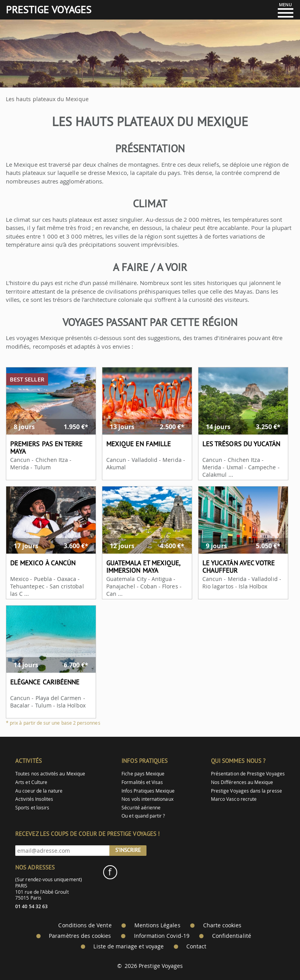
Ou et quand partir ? (143, 816)
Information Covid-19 (162, 936)
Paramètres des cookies (80, 936)
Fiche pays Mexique (143, 774)
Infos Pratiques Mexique (148, 791)
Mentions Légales (157, 925)
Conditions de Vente (85, 925)
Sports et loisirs (32, 808)
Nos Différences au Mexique (242, 782)
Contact (196, 946)
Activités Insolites (34, 799)
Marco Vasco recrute (234, 799)
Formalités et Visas (142, 782)
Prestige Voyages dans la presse (246, 791)
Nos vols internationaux (147, 799)
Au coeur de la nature (39, 791)
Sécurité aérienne (141, 808)
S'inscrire (128, 850)
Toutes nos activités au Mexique (50, 774)
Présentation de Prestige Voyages (248, 774)
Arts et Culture (31, 782)
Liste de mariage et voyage (129, 946)
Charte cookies (222, 925)
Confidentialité (232, 936)
